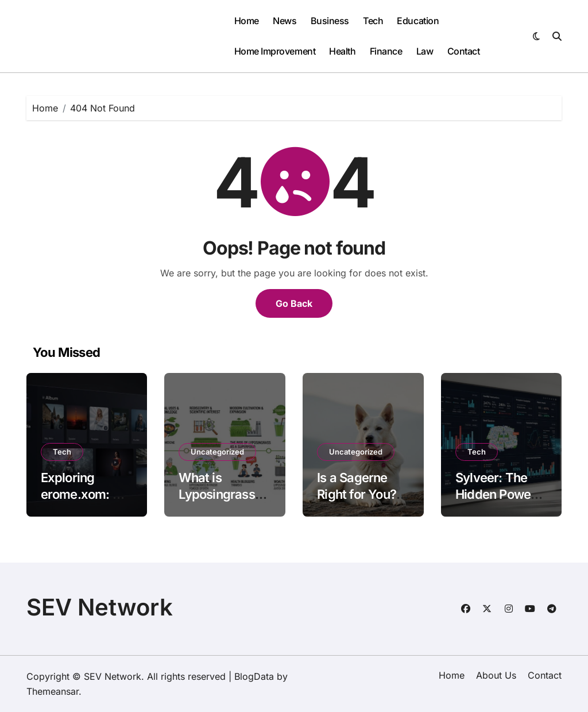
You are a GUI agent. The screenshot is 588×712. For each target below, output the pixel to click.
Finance (386, 51)
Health (342, 51)
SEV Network (100, 607)
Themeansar (53, 691)
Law (425, 51)
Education (418, 21)
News (285, 21)
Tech (373, 21)
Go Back (294, 303)
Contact (464, 51)
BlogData (254, 676)
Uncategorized (217, 452)
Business (330, 21)
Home (247, 21)
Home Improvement (275, 51)
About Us (496, 675)
